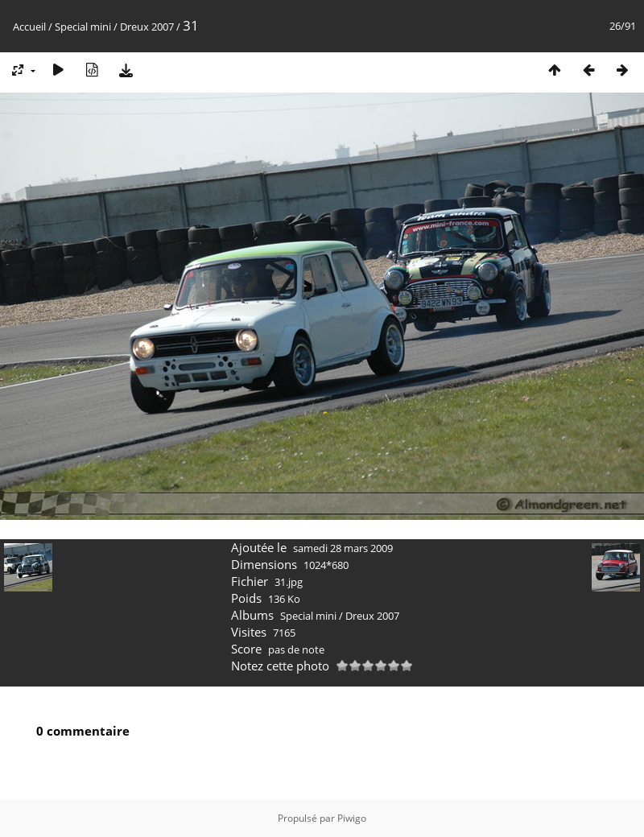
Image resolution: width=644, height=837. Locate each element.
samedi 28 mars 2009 (343, 548)
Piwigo (352, 818)
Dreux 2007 (147, 27)
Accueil (29, 27)
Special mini (83, 27)
